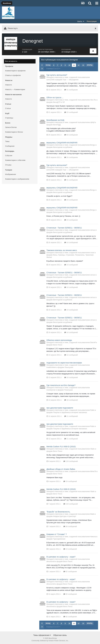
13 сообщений (70, 548)
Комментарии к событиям (15, 160)
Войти (81, 21)
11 (74, 65)
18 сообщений (71, 400)
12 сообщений (71, 355)
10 (69, 65)
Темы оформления (42, 635)
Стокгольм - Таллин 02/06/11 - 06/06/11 (64, 227)
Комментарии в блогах (14, 132)
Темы (7, 141)
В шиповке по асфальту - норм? (61, 556)
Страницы (9, 117)
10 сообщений (71, 377)
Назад (48, 65)
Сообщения (10, 146)
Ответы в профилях (13, 75)
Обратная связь (60, 635)
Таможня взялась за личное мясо (62, 250)
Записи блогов (11, 127)
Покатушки (69, 367)
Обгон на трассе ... (55, 97)
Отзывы (8, 164)
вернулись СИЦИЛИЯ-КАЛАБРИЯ (62, 142)
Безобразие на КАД (55, 120)
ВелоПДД (57, 124)
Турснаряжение (59, 538)
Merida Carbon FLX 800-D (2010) (61, 446)
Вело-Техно (58, 344)
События (9, 155)
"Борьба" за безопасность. (58, 511)
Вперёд (90, 65)
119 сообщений (71, 461)
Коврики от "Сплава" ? (57, 534)
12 (79, 65)
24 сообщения (71, 157)
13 (83, 65)
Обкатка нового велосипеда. (59, 340)
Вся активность (11, 61)
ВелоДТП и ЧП (59, 102)
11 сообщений (71, 416)
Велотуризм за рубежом (63, 147)
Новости (8, 84)
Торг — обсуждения (71, 79)
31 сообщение (71, 89)
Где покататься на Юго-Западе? (61, 385)
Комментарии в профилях (15, 70)
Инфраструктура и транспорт (65, 516)
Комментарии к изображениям (17, 179)
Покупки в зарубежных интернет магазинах (70, 412)
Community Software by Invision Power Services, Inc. (50, 640)
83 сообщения (71, 134)
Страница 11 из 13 (53, 68)
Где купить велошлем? (57, 74)
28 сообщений (70, 526)
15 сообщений (71, 112)
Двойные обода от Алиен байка (61, 469)
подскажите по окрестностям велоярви (64, 362)
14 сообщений (71, 242)
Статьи (8, 108)
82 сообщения (70, 571)
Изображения (11, 174)
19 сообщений (70, 481)
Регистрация (92, 21)
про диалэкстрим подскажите (60, 407)
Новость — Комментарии (15, 89)
